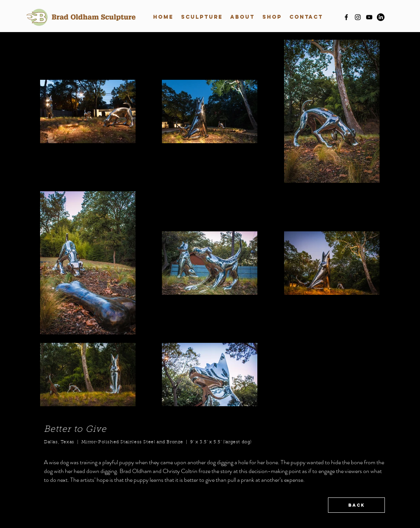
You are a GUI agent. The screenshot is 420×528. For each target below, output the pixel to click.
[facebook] (346, 17)
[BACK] (356, 505)
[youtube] (369, 17)
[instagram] (358, 17)
